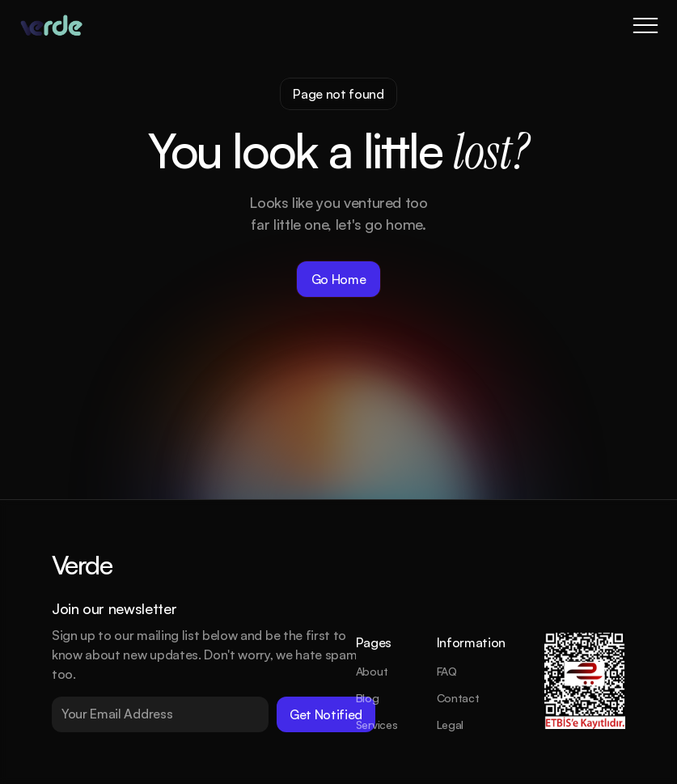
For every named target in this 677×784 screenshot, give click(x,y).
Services (377, 725)
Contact (458, 698)
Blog (368, 698)
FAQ (447, 671)
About (372, 671)
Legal (451, 725)
